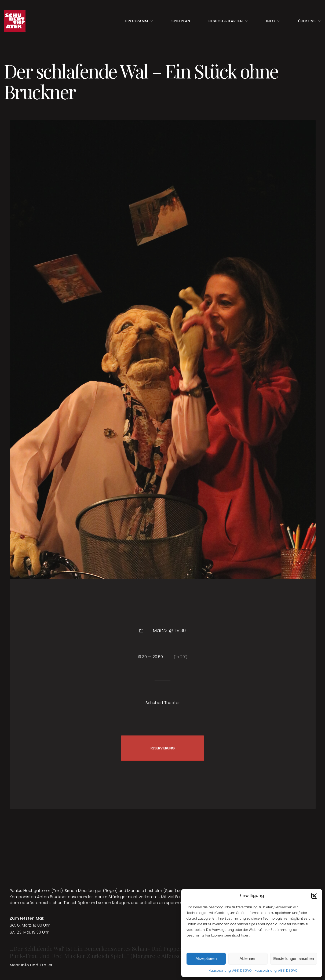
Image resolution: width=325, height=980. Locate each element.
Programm (137, 21)
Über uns (307, 21)
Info (271, 21)
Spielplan (181, 21)
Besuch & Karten (226, 21)
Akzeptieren (206, 958)
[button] (314, 896)
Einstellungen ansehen (294, 958)
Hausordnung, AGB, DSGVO (230, 970)
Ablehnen (248, 958)
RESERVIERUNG (163, 748)
